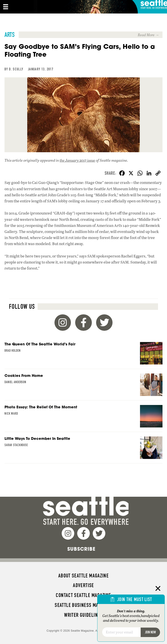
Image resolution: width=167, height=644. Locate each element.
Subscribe (81, 549)
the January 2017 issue (77, 160)
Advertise (83, 585)
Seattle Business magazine (83, 605)
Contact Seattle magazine (83, 595)
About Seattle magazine (83, 576)
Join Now (150, 632)
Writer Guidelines (83, 615)
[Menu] (6, 7)
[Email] (121, 632)
